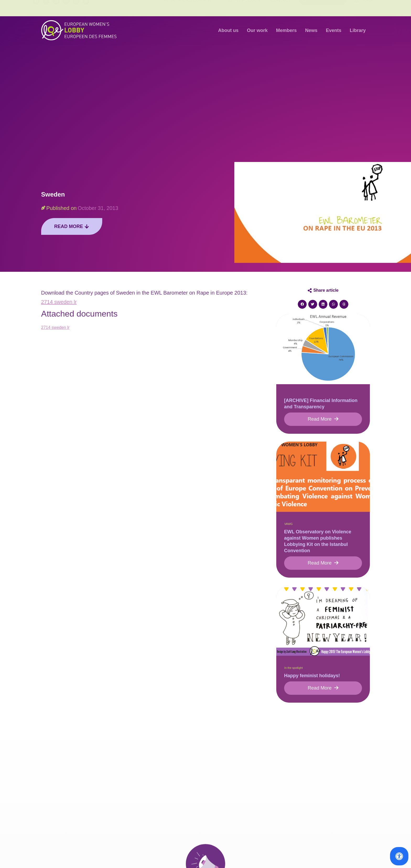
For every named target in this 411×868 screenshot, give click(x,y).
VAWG (289, 525)
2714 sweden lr (59, 302)
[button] (302, 304)
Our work (257, 30)
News (311, 30)
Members (286, 30)
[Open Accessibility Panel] (399, 856)
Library (358, 30)
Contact (281, 8)
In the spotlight (294, 670)
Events (334, 30)
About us (228, 30)
